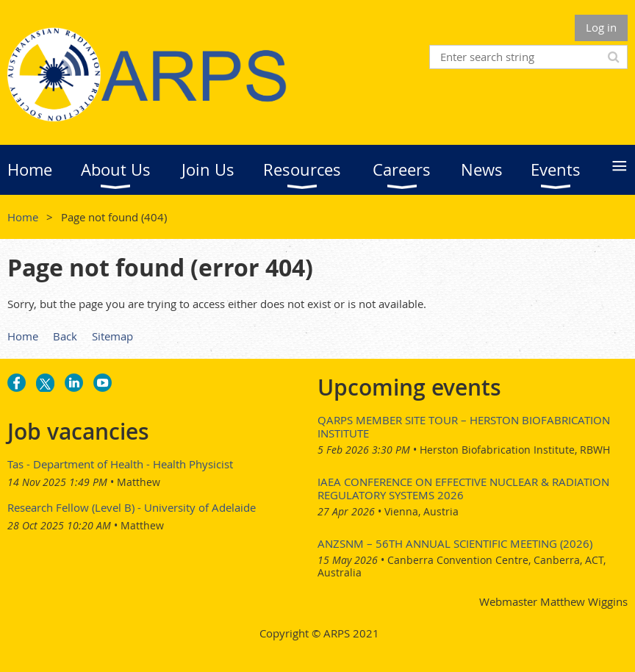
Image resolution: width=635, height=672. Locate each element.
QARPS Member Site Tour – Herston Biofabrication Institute (464, 426)
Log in (601, 27)
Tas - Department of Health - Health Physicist (120, 464)
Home (23, 217)
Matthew (139, 482)
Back (65, 336)
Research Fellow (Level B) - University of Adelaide (132, 507)
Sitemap (112, 336)
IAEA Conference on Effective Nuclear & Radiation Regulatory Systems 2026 (463, 488)
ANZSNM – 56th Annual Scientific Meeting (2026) (455, 543)
